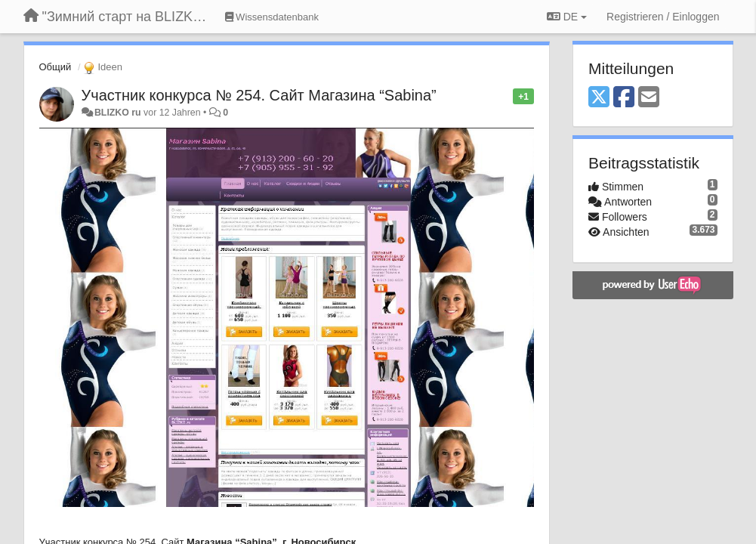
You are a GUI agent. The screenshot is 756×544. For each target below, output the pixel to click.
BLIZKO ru (119, 113)
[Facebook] (624, 98)
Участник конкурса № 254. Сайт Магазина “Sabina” (259, 95)
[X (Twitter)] (599, 98)
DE (567, 17)
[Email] (649, 98)
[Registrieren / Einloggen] (663, 17)
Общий (56, 67)
